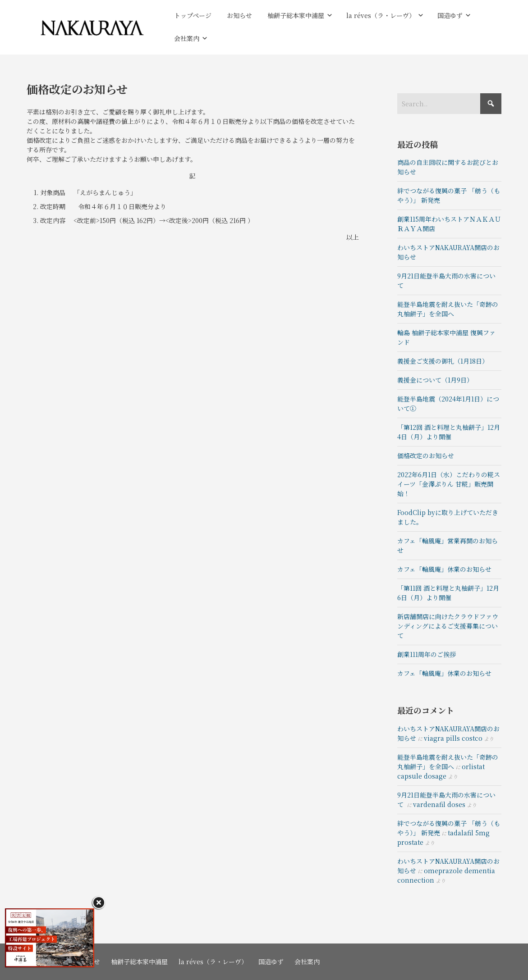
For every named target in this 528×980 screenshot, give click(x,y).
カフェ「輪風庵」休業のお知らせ (444, 569)
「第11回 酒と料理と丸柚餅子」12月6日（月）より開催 (448, 593)
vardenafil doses (439, 804)
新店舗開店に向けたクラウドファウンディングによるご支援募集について (448, 626)
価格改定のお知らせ (426, 456)
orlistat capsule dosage (441, 771)
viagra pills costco (453, 738)
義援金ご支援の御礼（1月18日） (443, 361)
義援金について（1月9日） (435, 380)
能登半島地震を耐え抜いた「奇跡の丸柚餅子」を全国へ (448, 309)
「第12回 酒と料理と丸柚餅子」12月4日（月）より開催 (449, 432)
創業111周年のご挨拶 (427, 654)
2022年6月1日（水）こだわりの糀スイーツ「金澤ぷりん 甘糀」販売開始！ (449, 484)
